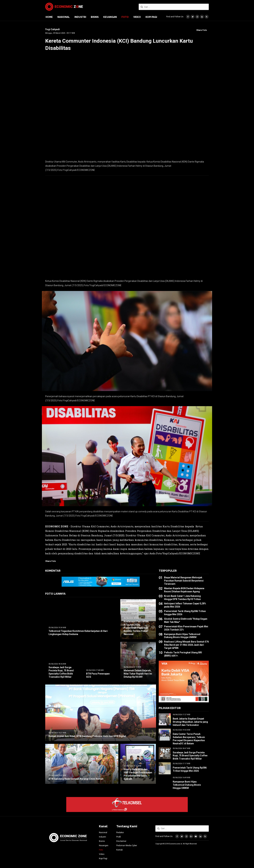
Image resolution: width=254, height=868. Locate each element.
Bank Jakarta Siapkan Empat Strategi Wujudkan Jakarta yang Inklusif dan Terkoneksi (190, 722)
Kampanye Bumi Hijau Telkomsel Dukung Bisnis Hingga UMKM (187, 785)
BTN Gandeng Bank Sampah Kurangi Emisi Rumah (76, 779)
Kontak (119, 850)
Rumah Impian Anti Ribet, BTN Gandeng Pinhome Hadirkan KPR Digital (87, 736)
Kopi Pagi (151, 17)
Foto (125, 17)
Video (137, 17)
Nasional (64, 17)
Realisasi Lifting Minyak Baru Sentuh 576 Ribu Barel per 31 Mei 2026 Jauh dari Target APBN (186, 645)
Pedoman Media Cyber (127, 845)
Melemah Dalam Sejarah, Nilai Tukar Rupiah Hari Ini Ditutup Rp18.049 (138, 674)
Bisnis (95, 17)
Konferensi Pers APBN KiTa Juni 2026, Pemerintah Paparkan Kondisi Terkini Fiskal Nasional (136, 628)
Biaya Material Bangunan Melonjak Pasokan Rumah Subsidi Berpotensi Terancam (184, 581)
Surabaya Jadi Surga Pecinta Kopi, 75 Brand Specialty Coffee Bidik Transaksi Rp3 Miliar (190, 756)
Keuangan (110, 17)
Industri (80, 17)
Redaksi (120, 832)
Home (49, 17)
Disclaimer (121, 841)
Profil (119, 837)
